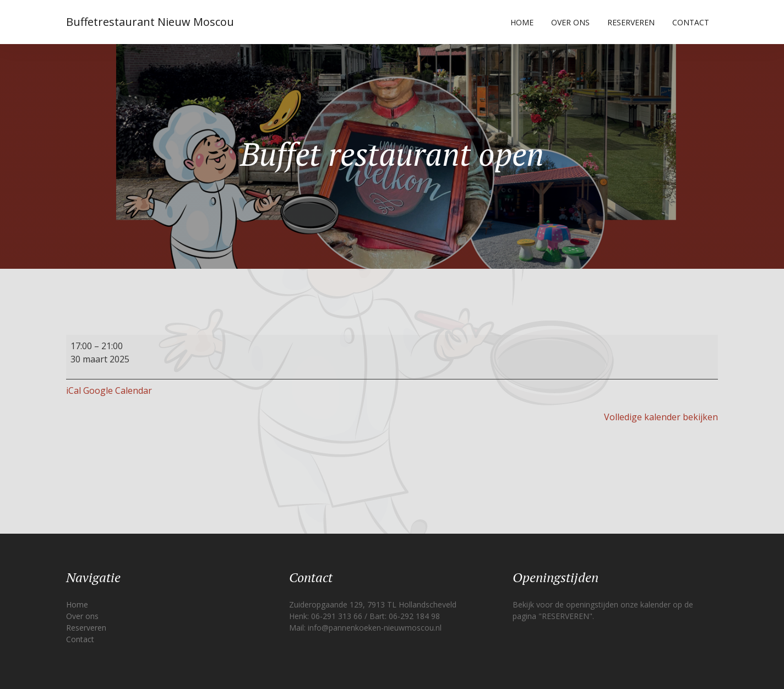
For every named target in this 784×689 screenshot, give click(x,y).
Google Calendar (118, 390)
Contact (691, 22)
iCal (73, 390)
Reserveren (631, 22)
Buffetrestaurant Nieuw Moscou (150, 22)
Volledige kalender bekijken (661, 417)
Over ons (570, 22)
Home (522, 22)
